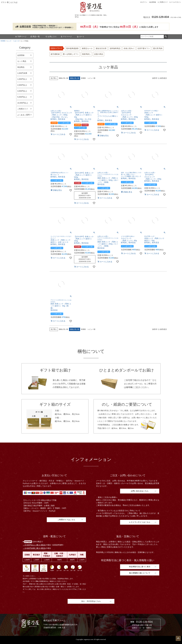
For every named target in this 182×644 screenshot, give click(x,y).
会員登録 (153, 2)
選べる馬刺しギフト (71, 54)
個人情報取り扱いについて (140, 573)
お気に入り (51, 36)
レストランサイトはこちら (140, 522)
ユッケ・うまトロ (13, 41)
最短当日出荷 (101, 48)
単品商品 (21, 67)
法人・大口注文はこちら (91, 601)
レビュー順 (92, 78)
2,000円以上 (22, 85)
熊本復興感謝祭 (72, 48)
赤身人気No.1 (129, 48)
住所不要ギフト (144, 48)
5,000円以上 (22, 97)
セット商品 (22, 61)
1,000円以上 (22, 79)
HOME (3, 41)
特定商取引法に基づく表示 (140, 567)
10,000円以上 (23, 103)
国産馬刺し (86, 54)
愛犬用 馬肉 (158, 48)
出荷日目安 (25, 27)
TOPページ (21, 36)
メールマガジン (176, 2)
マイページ (66, 36)
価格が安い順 (63, 78)
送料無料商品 (115, 48)
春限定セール (87, 48)
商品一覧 (35, 36)
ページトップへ (178, 638)
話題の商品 (99, 54)
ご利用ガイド (163, 2)
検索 (166, 37)
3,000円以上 (22, 91)
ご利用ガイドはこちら (66, 520)
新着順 (83, 78)
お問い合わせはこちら (140, 491)
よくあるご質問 (24, 115)
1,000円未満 (22, 73)
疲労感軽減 (55, 54)
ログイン (144, 2)
